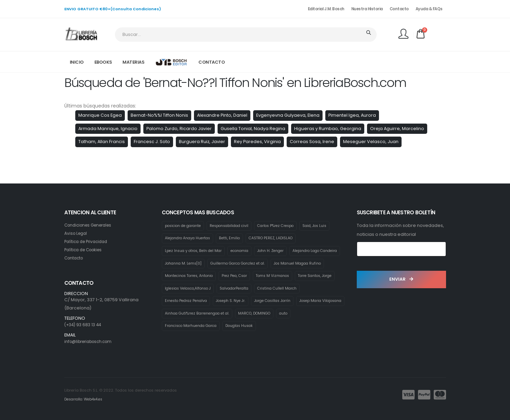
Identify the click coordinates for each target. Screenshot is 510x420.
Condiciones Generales (91, 225)
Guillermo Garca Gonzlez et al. (302, 264)
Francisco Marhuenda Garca (194, 341)
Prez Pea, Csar (302, 277)
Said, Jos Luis (327, 226)
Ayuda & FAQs (429, 9)
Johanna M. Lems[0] (244, 264)
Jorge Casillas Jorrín (226, 315)
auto (294, 328)
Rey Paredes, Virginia (257, 142)
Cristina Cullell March (226, 303)
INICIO (77, 62)
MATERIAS (133, 62)
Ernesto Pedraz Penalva (279, 303)
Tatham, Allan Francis (102, 142)
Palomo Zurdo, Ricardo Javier (179, 129)
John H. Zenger (278, 251)
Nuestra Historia (367, 9)
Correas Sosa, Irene (312, 142)
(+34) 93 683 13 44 (84, 325)
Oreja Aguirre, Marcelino (397, 129)
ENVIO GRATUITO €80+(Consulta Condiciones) (113, 9)
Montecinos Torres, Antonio (252, 277)
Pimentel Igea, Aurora (352, 115)
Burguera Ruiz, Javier (202, 142)
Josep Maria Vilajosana (278, 315)
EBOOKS (103, 62)
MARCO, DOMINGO (262, 328)
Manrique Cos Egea (100, 115)
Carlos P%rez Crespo (285, 226)
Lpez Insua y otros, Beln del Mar (195, 251)
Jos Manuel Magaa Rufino (191, 277)
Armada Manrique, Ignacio (108, 129)
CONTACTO (212, 62)
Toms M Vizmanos (183, 290)
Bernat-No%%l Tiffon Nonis (159, 115)
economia (245, 251)
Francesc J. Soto (152, 142)
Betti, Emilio (234, 239)
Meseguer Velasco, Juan (371, 142)
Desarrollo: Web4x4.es (85, 399)
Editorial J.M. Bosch (326, 9)
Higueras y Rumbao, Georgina (328, 129)
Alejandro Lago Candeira (190, 264)
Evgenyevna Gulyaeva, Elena (288, 115)
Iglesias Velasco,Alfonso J (282, 290)
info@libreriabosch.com (91, 341)
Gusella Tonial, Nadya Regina (253, 129)
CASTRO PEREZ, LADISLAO (278, 239)
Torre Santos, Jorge (228, 290)
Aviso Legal (77, 233)
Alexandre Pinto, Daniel (222, 115)
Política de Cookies (86, 250)
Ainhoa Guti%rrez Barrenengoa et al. (200, 328)
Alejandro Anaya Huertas (190, 239)
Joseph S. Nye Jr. (181, 315)
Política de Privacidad (88, 241)
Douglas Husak (246, 341)
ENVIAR (401, 279)
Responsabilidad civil (235, 226)
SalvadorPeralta (180, 303)
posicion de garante (185, 226)
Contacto (399, 9)
